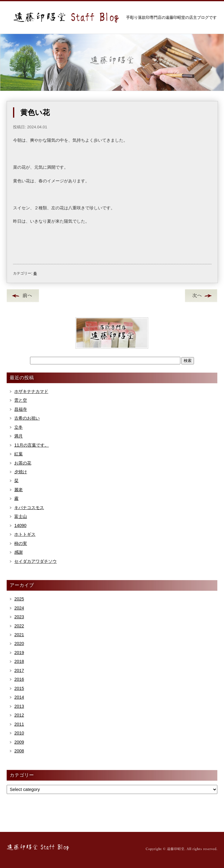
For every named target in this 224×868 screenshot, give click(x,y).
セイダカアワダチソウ (35, 561)
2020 (19, 643)
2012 (19, 715)
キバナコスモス (29, 508)
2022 (19, 626)
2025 (19, 599)
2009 (19, 742)
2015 (19, 688)
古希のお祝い (27, 418)
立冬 (18, 427)
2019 (19, 653)
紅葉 (18, 454)
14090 (20, 525)
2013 (19, 706)
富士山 (21, 516)
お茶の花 (23, 463)
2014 (19, 697)
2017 (19, 670)
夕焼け (21, 472)
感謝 (18, 552)
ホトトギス (25, 534)
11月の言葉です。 (32, 445)
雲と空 (21, 400)
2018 (19, 661)
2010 (19, 733)
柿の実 (21, 543)
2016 (19, 679)
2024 (19, 608)
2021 (19, 635)
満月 (18, 436)
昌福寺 (21, 409)
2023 (19, 617)
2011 (19, 724)
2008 (19, 751)
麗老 (18, 490)
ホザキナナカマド (31, 391)
